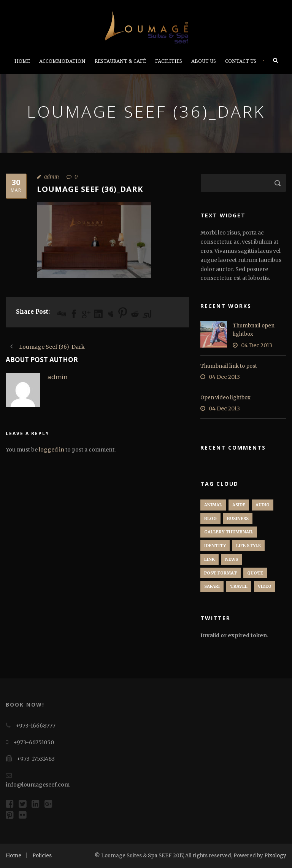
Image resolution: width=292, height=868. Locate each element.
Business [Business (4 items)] (238, 519)
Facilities (169, 61)
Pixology (275, 856)
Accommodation (62, 61)
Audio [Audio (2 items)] (263, 505)
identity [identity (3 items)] (215, 546)
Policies (42, 856)
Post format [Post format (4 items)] (221, 573)
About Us (204, 61)
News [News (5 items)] (232, 559)
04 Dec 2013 (257, 345)
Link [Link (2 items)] (209, 559)
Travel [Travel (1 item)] (239, 586)
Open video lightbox (225, 398)
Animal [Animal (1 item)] (213, 505)
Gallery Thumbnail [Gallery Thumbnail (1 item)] (229, 532)
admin (52, 177)
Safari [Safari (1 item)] (212, 586)
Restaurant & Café (120, 61)
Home (22, 61)
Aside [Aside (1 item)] (239, 505)
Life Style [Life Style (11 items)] (248, 546)
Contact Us (241, 61)
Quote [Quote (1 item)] (255, 573)
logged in (52, 450)
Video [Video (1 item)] (265, 586)
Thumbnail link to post (229, 366)
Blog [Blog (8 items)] (210, 519)
